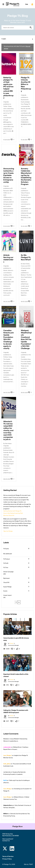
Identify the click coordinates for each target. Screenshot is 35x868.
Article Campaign (8, 572)
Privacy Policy (7, 859)
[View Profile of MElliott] (6, 814)
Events (5, 591)
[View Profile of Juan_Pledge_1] (8, 755)
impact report (7, 595)
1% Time (6, 567)
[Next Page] (19, 602)
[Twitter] (5, 849)
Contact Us (6, 841)
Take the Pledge (8, 531)
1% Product (7, 559)
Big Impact (7, 578)
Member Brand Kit (9, 515)
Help (27, 4)
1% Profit (6, 563)
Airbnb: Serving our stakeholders (8, 258)
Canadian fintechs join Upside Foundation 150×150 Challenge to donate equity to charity (9, 339)
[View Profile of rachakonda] (7, 772)
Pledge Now (17, 826)
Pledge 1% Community (13, 4)
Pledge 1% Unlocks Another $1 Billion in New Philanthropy (26, 84)
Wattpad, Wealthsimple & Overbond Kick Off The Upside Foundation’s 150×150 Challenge (26, 339)
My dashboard (8, 554)
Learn (4, 39)
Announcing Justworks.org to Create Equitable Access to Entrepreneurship (9, 175)
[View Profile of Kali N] (5, 780)
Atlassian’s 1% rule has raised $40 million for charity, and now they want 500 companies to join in (8, 430)
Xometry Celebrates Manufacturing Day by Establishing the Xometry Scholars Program (26, 176)
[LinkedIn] (12, 849)
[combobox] (17, 27)
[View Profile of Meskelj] (6, 739)
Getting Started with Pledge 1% (12, 511)
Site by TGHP (28, 864)
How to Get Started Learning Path (13, 513)
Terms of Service (8, 856)
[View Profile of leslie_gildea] (7, 764)
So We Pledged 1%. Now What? (26, 257)
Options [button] (32, 39)
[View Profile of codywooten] (7, 747)
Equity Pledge (7, 587)
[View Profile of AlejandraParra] (8, 805)
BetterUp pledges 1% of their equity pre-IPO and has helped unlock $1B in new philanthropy (8, 88)
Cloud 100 (6, 582)
